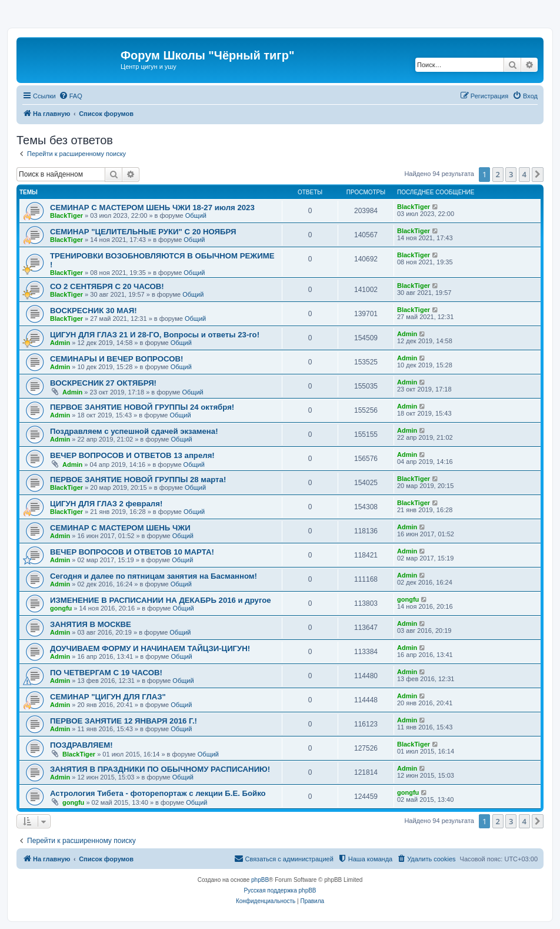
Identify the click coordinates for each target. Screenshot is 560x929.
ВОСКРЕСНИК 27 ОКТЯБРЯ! (103, 383)
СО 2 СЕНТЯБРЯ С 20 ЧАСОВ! (107, 286)
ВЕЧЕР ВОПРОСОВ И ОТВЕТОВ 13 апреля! (132, 455)
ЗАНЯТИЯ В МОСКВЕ (91, 624)
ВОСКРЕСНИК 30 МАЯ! (94, 311)
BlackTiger (66, 215)
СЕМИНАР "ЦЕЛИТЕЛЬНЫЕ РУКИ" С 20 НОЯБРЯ (143, 232)
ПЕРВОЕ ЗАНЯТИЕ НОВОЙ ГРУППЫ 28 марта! (138, 480)
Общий (196, 215)
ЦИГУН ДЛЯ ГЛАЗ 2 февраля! (106, 504)
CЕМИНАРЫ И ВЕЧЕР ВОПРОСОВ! (116, 359)
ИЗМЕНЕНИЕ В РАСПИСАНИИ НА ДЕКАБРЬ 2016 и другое (161, 600)
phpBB (260, 880)
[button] (538, 174)
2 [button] (498, 174)
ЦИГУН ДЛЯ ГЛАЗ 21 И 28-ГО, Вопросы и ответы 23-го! (155, 335)
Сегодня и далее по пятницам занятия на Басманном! (154, 576)
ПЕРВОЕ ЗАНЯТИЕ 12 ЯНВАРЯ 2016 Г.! (124, 721)
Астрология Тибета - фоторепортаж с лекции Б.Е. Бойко (158, 793)
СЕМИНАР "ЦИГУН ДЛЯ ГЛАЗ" (108, 697)
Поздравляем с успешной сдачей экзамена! (134, 431)
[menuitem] (71, 96)
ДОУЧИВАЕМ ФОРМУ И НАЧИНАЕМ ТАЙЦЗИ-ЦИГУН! (150, 648)
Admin (60, 343)
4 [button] (524, 174)
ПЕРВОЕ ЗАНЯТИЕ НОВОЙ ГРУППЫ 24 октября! (142, 407)
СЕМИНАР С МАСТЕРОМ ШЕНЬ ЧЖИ (120, 528)
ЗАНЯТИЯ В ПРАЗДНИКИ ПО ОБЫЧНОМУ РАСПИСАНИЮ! (160, 769)
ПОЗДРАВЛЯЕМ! (81, 745)
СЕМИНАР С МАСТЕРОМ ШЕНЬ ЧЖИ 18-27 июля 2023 (152, 208)
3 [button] (511, 174)
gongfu (61, 608)
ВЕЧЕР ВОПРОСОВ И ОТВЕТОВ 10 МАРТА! (132, 552)
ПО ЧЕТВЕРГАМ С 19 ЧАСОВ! (106, 673)
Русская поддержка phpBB (280, 890)
